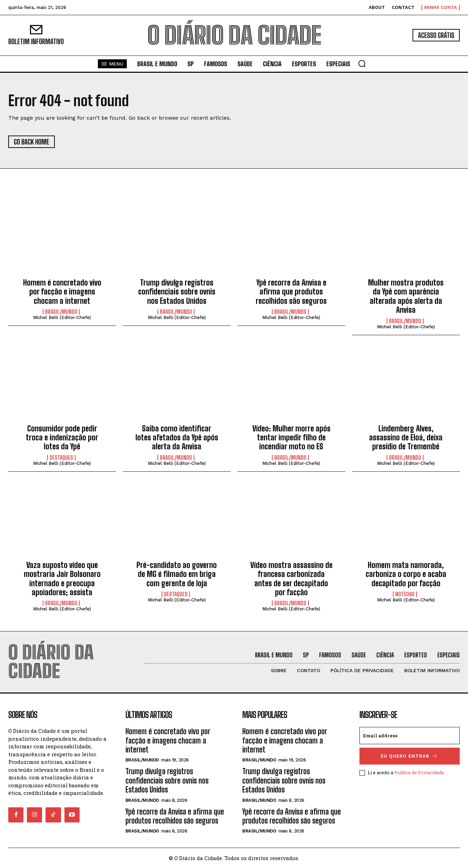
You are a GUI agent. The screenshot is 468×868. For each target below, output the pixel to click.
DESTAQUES (61, 458)
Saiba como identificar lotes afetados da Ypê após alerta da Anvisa (177, 438)
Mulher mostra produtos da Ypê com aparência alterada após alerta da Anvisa (406, 296)
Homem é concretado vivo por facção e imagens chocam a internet (62, 292)
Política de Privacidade (419, 772)
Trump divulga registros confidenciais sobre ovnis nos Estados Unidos (177, 292)
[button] (362, 63)
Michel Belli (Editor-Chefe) (62, 317)
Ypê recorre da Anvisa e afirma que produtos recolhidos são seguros (291, 292)
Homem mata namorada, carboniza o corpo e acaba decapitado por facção (406, 574)
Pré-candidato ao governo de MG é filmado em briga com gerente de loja (177, 574)
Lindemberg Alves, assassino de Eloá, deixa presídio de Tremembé (406, 438)
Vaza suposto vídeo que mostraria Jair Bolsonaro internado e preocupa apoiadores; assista (62, 579)
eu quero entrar (409, 756)
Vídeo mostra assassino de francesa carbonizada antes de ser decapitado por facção (291, 579)
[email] (410, 736)
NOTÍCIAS (405, 594)
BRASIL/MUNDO (61, 312)
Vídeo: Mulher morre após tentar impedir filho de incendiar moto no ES (291, 438)
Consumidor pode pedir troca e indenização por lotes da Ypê (62, 438)
